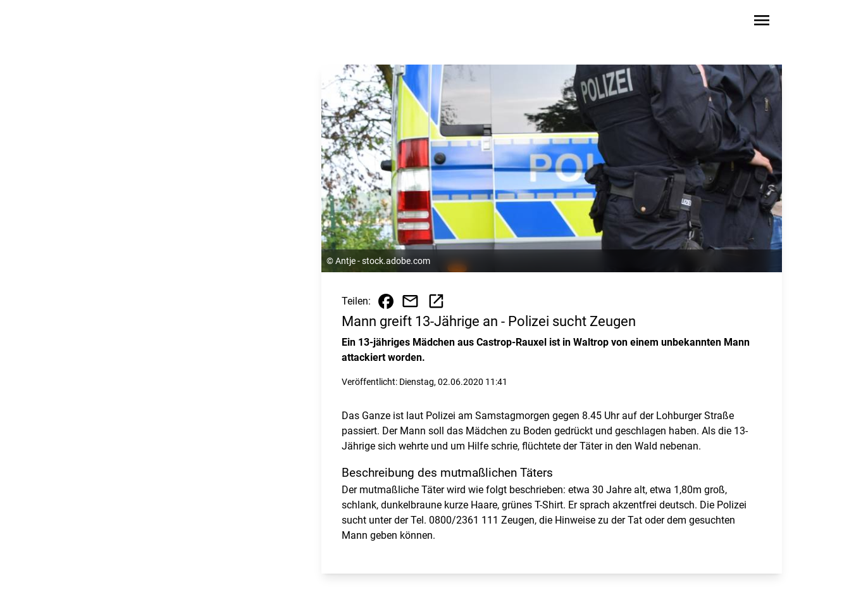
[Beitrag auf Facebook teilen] (386, 301)
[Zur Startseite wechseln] (127, 23)
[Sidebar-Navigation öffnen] (762, 22)
